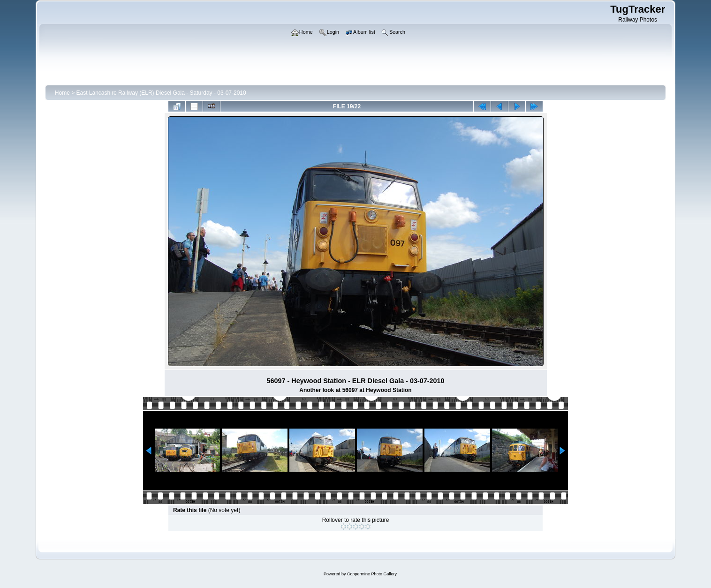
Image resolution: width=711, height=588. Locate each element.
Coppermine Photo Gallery (372, 574)
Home (62, 93)
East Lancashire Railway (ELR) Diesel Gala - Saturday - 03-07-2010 (161, 93)
